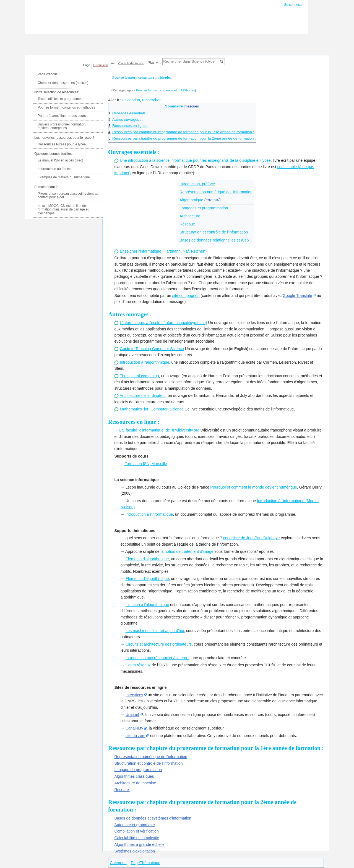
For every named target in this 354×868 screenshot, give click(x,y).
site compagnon (186, 296)
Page (87, 65)
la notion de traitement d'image (187, 551)
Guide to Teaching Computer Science (152, 349)
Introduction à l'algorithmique (145, 362)
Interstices (134, 695)
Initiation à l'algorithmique (147, 605)
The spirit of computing (139, 376)
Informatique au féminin (55, 169)
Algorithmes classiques (134, 776)
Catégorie (118, 863)
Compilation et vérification (136, 831)
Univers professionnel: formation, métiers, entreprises (62, 126)
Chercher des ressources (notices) (63, 83)
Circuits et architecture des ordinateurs (159, 644)
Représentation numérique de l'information (216, 192)
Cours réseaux (138, 665)
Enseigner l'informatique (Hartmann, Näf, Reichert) (163, 251)
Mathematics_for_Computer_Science (152, 409)
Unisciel (132, 715)
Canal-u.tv (134, 728)
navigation (131, 100)
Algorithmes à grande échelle (139, 844)
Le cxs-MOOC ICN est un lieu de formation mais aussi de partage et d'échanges (63, 210)
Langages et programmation (204, 208)
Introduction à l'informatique (149, 514)
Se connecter (294, 5)
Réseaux (187, 224)
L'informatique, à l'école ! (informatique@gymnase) (163, 323)
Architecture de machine (135, 783)
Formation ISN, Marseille (146, 464)
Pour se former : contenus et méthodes (66, 107)
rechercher (151, 100)
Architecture (190, 216)
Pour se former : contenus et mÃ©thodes (166, 90)
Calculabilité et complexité (137, 838)
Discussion (101, 65)
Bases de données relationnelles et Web (214, 240)
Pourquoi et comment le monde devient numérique (254, 487)
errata (211, 200)
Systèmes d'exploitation (135, 851)
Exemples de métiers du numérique (64, 177)
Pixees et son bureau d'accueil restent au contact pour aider (68, 196)
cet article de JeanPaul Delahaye (252, 538)
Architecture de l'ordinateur (143, 396)
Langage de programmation (138, 770)
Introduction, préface (197, 184)
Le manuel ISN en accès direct (60, 160)
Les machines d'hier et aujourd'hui (155, 631)
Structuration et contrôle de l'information (214, 232)
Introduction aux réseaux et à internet (158, 658)
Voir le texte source (131, 63)
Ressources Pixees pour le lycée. (62, 144)
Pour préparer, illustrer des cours (62, 116)
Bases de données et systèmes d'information (153, 818)
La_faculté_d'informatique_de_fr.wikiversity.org (159, 430)
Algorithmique (191, 200)
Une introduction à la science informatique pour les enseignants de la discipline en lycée (195, 160)
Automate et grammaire (134, 825)
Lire (112, 63)
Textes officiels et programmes (60, 99)
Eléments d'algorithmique (147, 559)
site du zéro (136, 736)
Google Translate (297, 296)
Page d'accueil (48, 74)
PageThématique (146, 863)
